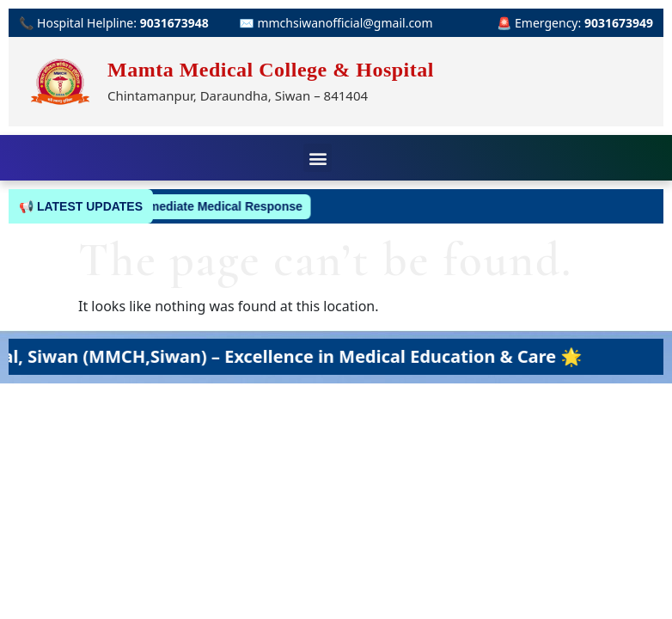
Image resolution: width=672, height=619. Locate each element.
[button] (318, 158)
